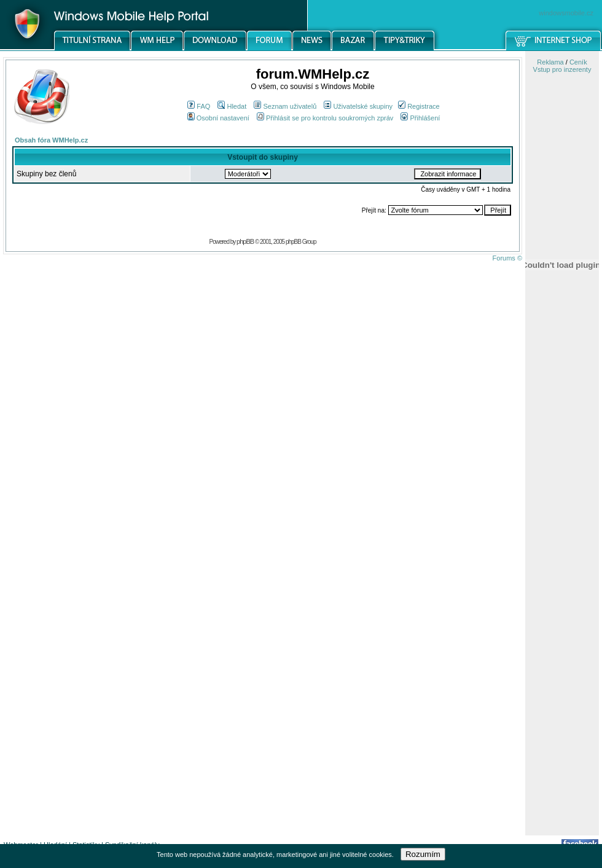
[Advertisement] (562, 641)
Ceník (578, 62)
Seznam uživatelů (285, 106)
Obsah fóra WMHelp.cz (51, 140)
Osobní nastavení (218, 118)
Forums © (507, 258)
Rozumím (423, 854)
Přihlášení (420, 118)
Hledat (232, 106)
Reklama (550, 62)
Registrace (419, 106)
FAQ (199, 106)
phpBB (245, 241)
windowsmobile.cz (566, 13)
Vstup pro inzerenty (562, 69)
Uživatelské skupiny (358, 106)
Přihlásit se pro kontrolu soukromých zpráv (325, 118)
